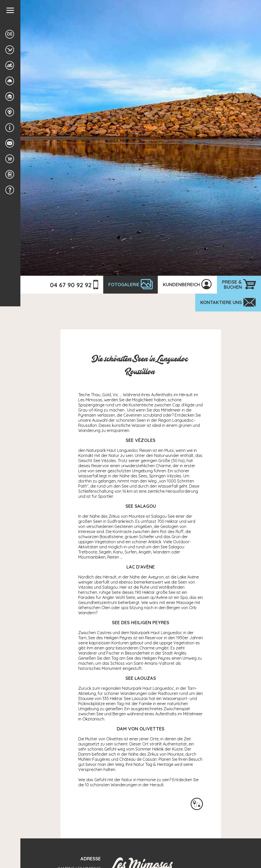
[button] (10, 10)
